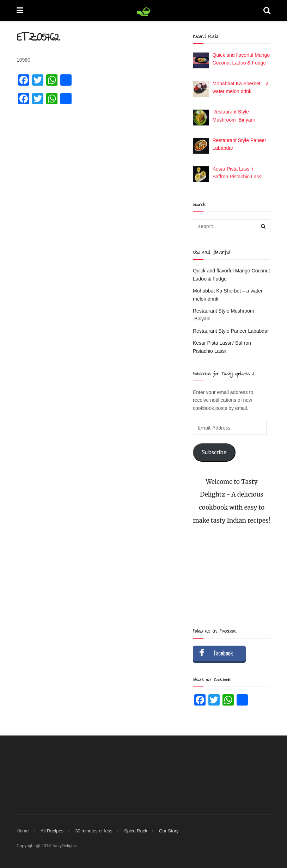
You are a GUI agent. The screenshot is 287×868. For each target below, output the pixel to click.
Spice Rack (136, 831)
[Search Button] (263, 226)
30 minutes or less (94, 831)
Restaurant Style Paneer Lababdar (231, 331)
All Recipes (52, 831)
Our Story (169, 831)
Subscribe (214, 453)
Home (23, 831)
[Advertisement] (232, 577)
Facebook (223, 653)
